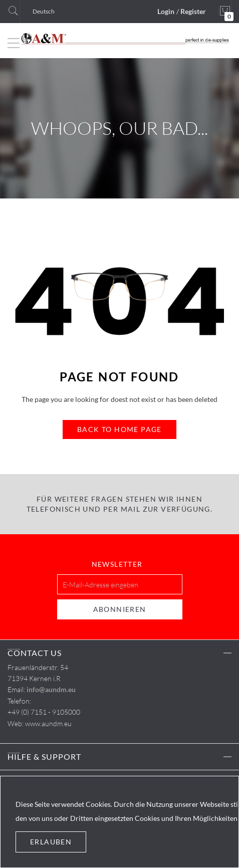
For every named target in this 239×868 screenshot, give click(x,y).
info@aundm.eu (51, 689)
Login (166, 11)
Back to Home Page (119, 429)
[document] (119, 822)
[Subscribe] (120, 609)
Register (193, 11)
